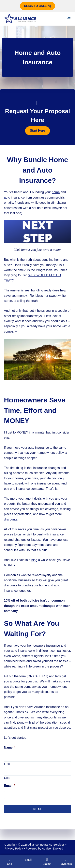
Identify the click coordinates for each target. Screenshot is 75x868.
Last (7, 778)
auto (7, 197)
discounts (11, 519)
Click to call (37, 6)
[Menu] (69, 19)
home (56, 192)
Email (10, 786)
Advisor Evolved (52, 848)
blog (34, 560)
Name (10, 747)
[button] (37, 131)
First (7, 764)
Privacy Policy (14, 848)
